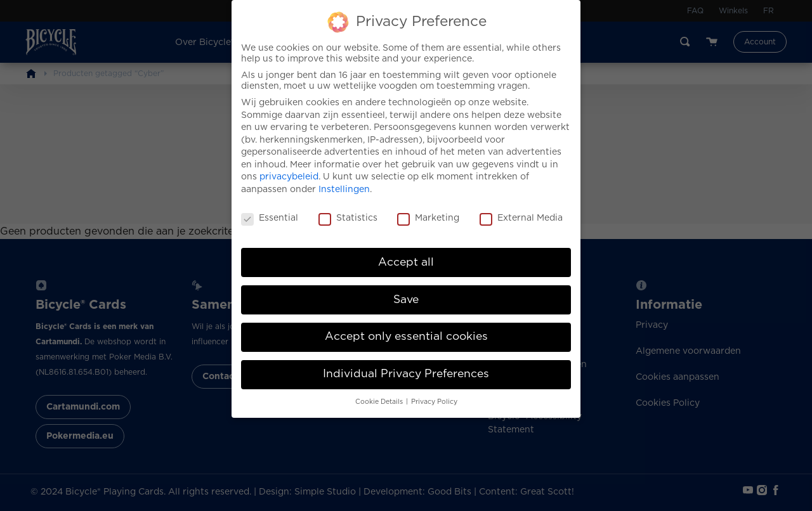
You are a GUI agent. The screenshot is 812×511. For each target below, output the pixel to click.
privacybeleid (289, 169)
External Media (521, 210)
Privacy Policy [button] (434, 394)
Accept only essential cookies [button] (406, 328)
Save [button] (406, 291)
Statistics (348, 210)
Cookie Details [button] (380, 394)
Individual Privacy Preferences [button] (406, 366)
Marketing (428, 210)
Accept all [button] (406, 254)
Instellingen (344, 181)
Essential (270, 210)
